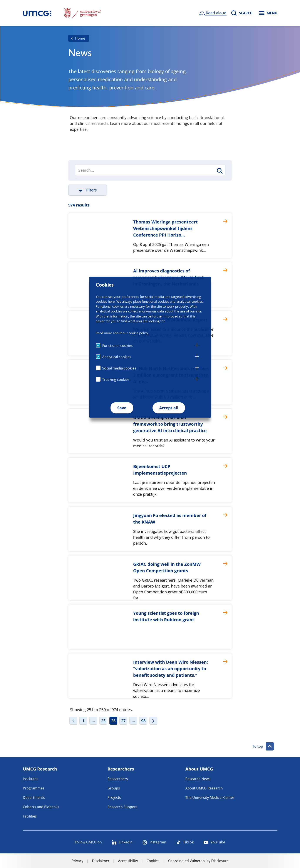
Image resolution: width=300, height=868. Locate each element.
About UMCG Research (204, 788)
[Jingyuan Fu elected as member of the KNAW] (150, 529)
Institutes (31, 779)
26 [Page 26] (113, 721)
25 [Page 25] (103, 721)
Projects (114, 797)
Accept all (169, 408)
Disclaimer (101, 861)
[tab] (197, 346)
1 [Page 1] (83, 721)
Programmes (34, 788)
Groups (114, 788)
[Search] (150, 170)
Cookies (153, 861)
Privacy (77, 861)
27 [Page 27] (123, 721)
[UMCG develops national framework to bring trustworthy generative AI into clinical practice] (150, 431)
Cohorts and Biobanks (41, 807)
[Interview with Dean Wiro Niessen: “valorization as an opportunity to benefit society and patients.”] (150, 676)
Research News (198, 779)
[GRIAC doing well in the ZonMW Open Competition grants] (150, 578)
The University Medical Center (210, 797)
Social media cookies (119, 368)
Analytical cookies (117, 357)
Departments (34, 797)
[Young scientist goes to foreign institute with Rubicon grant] (150, 627)
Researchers (118, 779)
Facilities (30, 816)
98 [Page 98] (143, 721)
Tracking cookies (116, 379)
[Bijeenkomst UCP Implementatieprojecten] (150, 480)
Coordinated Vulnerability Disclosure (198, 861)
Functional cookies (117, 346)
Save (122, 408)
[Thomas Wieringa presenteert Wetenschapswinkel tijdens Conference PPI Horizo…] (150, 236)
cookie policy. (139, 333)
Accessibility (128, 861)
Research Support (122, 807)
